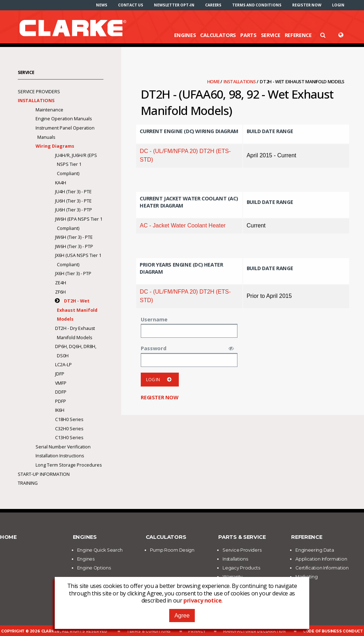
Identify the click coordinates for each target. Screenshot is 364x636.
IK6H (60, 410)
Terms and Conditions (257, 5)
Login (338, 5)
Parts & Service (242, 537)
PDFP (61, 401)
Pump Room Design (172, 550)
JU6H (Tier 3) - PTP (74, 210)
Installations (240, 82)
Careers (213, 5)
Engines (185, 35)
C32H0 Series (69, 429)
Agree (182, 616)
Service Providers (39, 92)
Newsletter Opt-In (174, 5)
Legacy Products (241, 568)
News (101, 5)
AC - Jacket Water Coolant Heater (183, 225)
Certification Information (322, 568)
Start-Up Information (44, 474)
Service (271, 35)
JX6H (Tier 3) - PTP (73, 274)
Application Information (321, 559)
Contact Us (131, 5)
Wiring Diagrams (55, 146)
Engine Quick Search (100, 550)
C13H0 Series (69, 438)
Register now (307, 5)
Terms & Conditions (149, 631)
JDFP (60, 374)
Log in (160, 380)
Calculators (218, 35)
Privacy (197, 631)
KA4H (61, 183)
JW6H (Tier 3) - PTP (74, 246)
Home (214, 82)
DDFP (61, 392)
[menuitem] (101, 5)
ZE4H (61, 283)
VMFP (61, 383)
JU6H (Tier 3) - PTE (73, 201)
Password (154, 348)
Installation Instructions (60, 456)
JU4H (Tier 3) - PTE (73, 192)
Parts (248, 35)
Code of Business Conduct (333, 631)
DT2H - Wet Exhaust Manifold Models (77, 310)
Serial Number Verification (63, 447)
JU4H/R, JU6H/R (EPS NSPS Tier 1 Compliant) (76, 164)
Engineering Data (315, 550)
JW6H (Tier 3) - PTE (74, 237)
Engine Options (94, 568)
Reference (298, 35)
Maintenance (49, 110)
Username (154, 319)
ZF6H (60, 292)
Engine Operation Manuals (64, 119)
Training (28, 483)
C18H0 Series (69, 419)
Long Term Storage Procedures (69, 465)
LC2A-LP (63, 365)
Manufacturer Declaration (254, 631)
